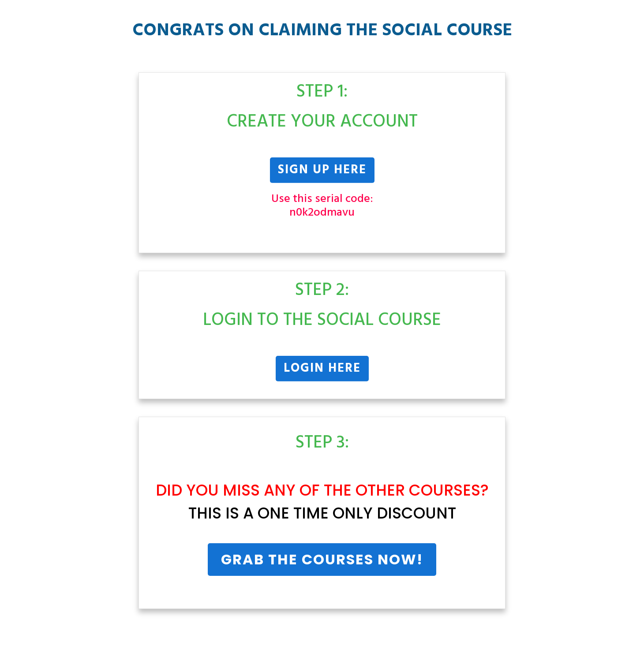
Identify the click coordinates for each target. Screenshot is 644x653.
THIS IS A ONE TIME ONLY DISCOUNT (322, 513)
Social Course (447, 31)
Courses (445, 490)
